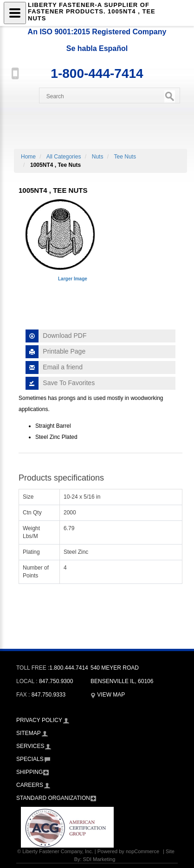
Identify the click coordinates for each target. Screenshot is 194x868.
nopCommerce (142, 851)
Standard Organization (53, 798)
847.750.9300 (56, 681)
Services (30, 746)
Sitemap (29, 733)
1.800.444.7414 (68, 668)
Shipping (29, 772)
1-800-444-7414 (97, 73)
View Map (108, 695)
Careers (30, 785)
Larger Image (73, 279)
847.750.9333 (48, 695)
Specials (30, 759)
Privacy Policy (39, 720)
